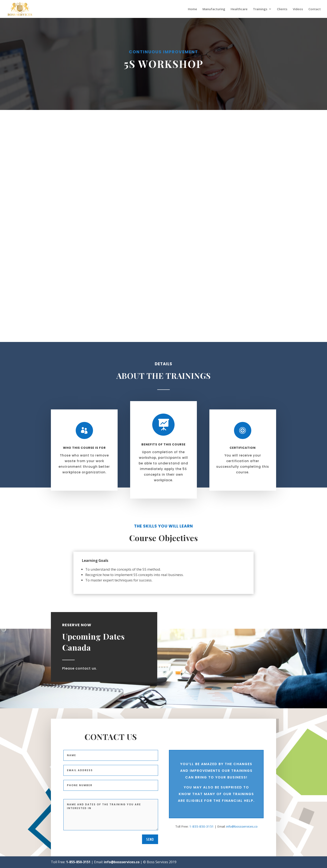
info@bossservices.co (242, 826)
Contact (315, 9)
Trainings (260, 9)
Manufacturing (214, 9)
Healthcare (239, 9)
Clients (282, 9)
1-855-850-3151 (202, 826)
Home (192, 9)
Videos (298, 9)
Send (150, 839)
